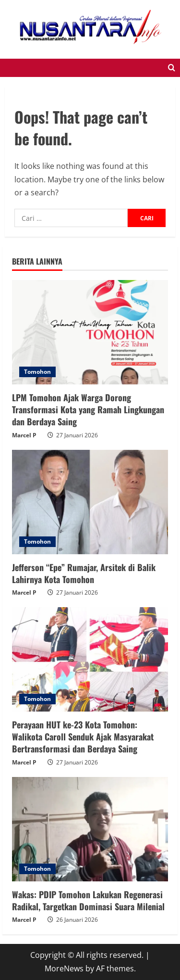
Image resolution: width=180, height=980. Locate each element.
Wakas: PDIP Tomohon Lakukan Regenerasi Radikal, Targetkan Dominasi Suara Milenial (88, 900)
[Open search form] (172, 68)
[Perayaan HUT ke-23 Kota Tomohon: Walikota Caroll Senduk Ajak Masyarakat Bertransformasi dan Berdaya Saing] (90, 659)
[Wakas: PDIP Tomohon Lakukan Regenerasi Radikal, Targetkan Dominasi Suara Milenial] (90, 829)
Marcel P (24, 435)
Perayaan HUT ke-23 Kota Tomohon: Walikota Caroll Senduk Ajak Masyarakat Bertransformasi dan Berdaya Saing (83, 737)
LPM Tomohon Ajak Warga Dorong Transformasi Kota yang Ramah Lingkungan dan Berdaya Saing (88, 409)
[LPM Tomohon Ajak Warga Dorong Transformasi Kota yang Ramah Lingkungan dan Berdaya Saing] (90, 332)
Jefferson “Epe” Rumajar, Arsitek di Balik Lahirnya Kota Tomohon (84, 573)
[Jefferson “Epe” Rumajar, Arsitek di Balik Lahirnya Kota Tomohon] (90, 502)
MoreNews (64, 968)
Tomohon (37, 372)
